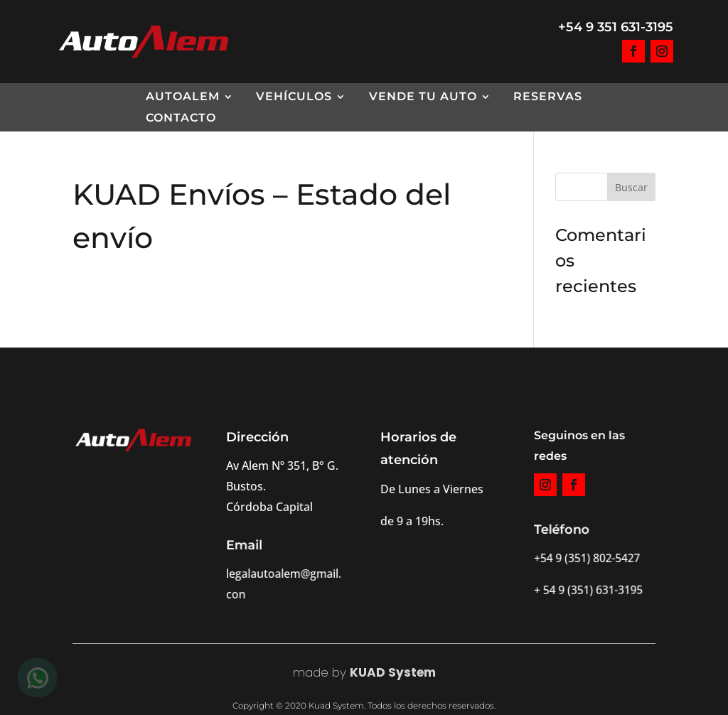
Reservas (548, 97)
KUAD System (393, 672)
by (337, 672)
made (311, 672)
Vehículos (294, 97)
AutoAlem (183, 97)
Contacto (181, 119)
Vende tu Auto (423, 97)
